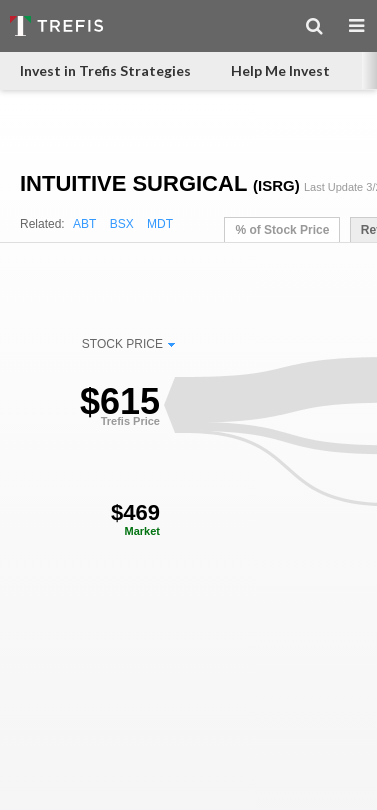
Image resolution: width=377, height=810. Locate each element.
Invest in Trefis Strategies (105, 70)
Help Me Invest (280, 70)
